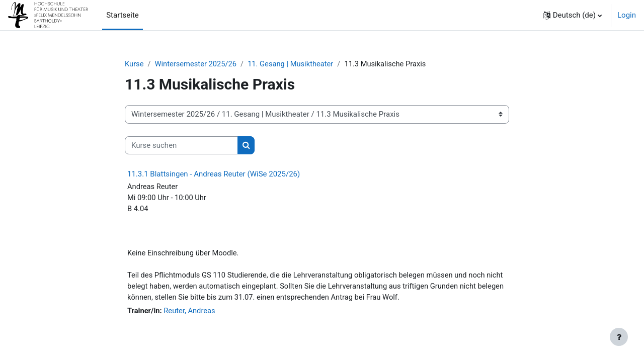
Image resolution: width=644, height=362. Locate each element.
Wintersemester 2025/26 (197, 64)
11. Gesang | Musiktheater (294, 64)
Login (627, 15)
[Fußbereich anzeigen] (619, 337)
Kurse (134, 64)
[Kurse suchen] (181, 146)
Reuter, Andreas (191, 314)
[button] (573, 15)
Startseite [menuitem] (123, 15)
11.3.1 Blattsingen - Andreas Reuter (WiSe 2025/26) (214, 174)
